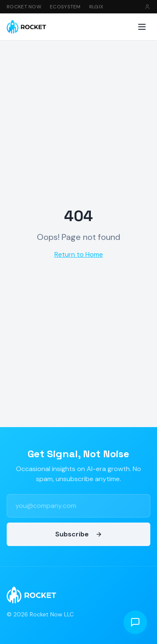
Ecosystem (65, 7)
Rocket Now (24, 7)
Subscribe (79, 534)
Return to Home (79, 254)
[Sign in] (147, 7)
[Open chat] (135, 622)
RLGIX (96, 7)
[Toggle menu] (142, 27)
